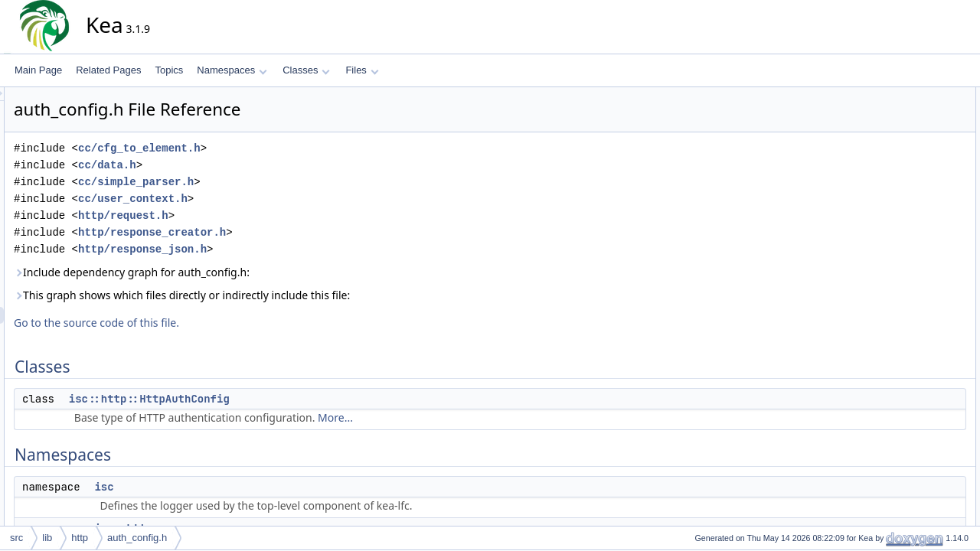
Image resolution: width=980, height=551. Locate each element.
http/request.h (261, 215)
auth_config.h (137, 538)
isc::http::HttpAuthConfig (287, 399)
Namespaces (232, 70)
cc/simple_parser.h (274, 182)
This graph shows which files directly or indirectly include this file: (320, 295)
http (80, 538)
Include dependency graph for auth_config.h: (269, 272)
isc (242, 487)
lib (47, 538)
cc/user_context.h (271, 199)
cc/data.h (245, 165)
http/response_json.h (280, 249)
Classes (306, 70)
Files (362, 70)
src (16, 538)
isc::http (891, 163)
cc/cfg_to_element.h (277, 148)
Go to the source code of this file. (234, 323)
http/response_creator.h (290, 232)
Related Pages (108, 70)
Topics (169, 70)
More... (473, 417)
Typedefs (882, 180)
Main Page (38, 70)
